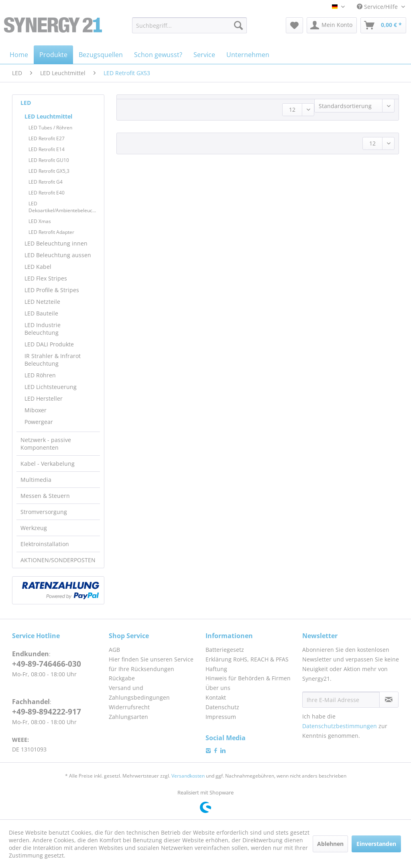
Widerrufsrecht (129, 707)
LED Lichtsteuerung (51, 387)
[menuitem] (190, 25)
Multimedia (36, 480)
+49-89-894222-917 (47, 712)
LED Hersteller (44, 398)
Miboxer (36, 410)
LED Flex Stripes (46, 278)
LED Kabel (38, 267)
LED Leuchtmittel (48, 116)
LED (26, 103)
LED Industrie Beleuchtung (43, 329)
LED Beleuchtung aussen (58, 255)
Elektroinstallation (45, 544)
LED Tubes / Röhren (50, 128)
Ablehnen (330, 844)
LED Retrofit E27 (47, 138)
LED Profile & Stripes (52, 290)
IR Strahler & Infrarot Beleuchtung (53, 360)
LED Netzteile (42, 302)
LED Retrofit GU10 (49, 160)
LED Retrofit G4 (46, 182)
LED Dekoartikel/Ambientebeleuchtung (64, 207)
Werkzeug (34, 528)
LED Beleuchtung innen (56, 243)
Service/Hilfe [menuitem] (378, 7)
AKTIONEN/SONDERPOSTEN (58, 560)
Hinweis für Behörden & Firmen (248, 678)
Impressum (221, 717)
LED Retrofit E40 (47, 193)
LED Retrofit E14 (47, 149)
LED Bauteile (41, 313)
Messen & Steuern (45, 496)
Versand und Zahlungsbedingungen (139, 693)
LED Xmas (40, 221)
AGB (114, 650)
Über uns (218, 688)
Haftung (216, 669)
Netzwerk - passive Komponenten (46, 444)
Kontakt (216, 697)
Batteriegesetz (225, 650)
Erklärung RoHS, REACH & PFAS (247, 659)
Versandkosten (188, 776)
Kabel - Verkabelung (48, 464)
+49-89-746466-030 (47, 664)
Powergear (39, 422)
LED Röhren (40, 375)
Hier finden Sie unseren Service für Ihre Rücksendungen (151, 664)
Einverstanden (376, 844)
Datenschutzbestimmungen (340, 726)
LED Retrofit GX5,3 (49, 171)
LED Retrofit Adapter (51, 232)
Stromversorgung (44, 512)
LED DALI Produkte (49, 344)
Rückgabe (122, 678)
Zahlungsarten (128, 717)
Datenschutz (222, 707)
